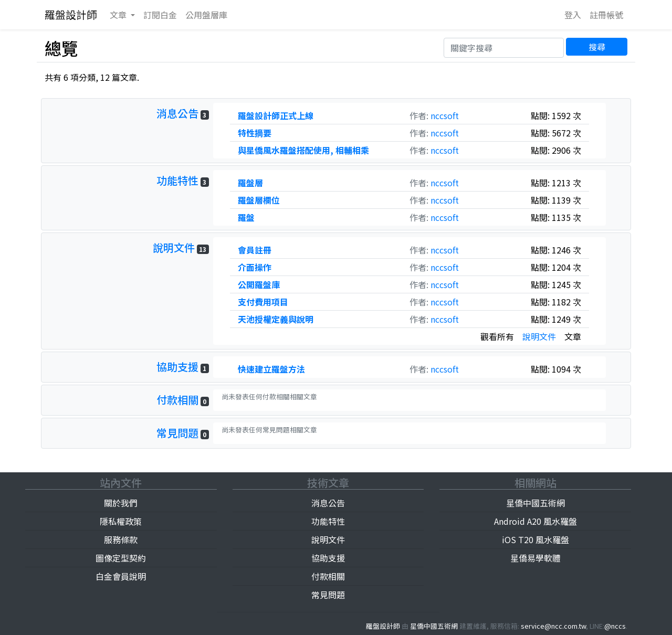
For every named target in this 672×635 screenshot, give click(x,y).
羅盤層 (250, 183)
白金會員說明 (121, 576)
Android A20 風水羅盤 (535, 521)
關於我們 (121, 503)
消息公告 (177, 113)
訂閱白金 (160, 15)
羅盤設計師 (71, 14)
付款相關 (177, 400)
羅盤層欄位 (259, 200)
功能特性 (177, 180)
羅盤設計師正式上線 (276, 115)
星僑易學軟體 (535, 558)
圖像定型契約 (121, 558)
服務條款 (121, 539)
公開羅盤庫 (259, 284)
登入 (573, 15)
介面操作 (255, 267)
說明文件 (174, 247)
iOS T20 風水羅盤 (535, 539)
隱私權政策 (121, 521)
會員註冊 (255, 250)
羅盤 (246, 217)
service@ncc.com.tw (553, 626)
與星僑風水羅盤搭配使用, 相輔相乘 (303, 150)
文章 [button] (119, 15)
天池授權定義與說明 (276, 319)
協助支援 (177, 367)
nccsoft (445, 115)
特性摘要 (255, 133)
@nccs (615, 626)
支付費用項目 (263, 302)
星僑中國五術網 (535, 503)
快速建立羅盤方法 (271, 369)
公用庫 (206, 15)
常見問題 (177, 433)
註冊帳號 (606, 15)
